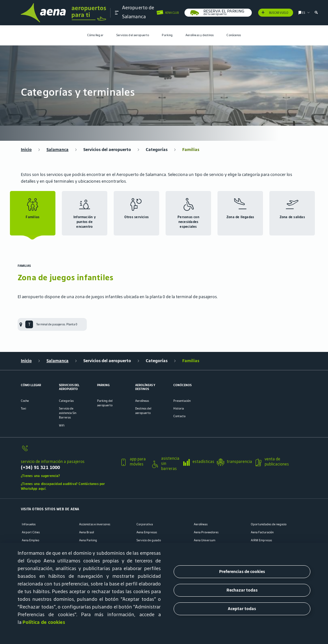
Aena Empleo (30, 540)
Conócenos (234, 35)
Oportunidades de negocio (269, 524)
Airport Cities (31, 532)
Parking (167, 35)
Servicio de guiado (149, 540)
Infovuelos (29, 524)
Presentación (182, 401)
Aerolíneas (142, 401)
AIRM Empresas (261, 540)
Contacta (179, 416)
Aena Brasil (86, 532)
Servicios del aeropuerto (133, 35)
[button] (117, 12)
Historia (179, 409)
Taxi (23, 409)
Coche (25, 401)
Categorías (157, 150)
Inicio (26, 150)
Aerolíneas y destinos (200, 35)
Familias (191, 150)
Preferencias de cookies (242, 572)
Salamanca (57, 150)
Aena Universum (205, 540)
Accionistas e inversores (95, 524)
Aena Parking (88, 540)
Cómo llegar (95, 35)
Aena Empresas (147, 532)
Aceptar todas (242, 609)
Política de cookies (44, 622)
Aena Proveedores (206, 532)
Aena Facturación (262, 532)
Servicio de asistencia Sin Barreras (68, 413)
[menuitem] (95, 35)
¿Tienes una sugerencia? (40, 476)
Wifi (62, 425)
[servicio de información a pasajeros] (68, 451)
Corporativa (145, 524)
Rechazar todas (242, 590)
